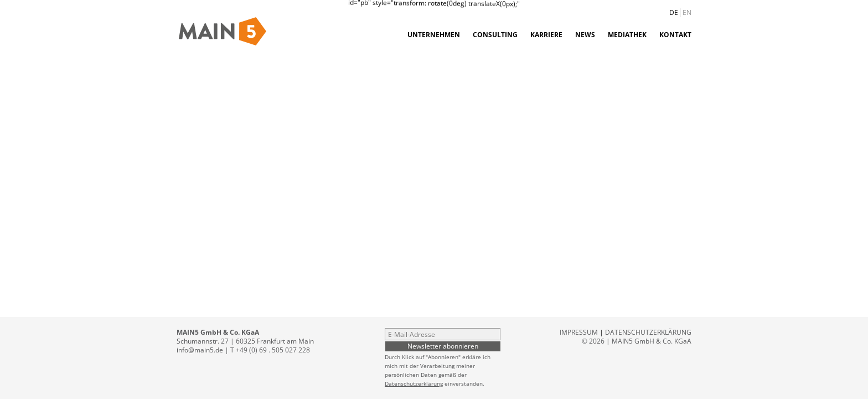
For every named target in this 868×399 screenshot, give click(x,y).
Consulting (495, 35)
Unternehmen (434, 35)
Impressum (579, 332)
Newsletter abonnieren (443, 346)
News (585, 35)
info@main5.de (200, 350)
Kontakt (675, 35)
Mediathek (627, 35)
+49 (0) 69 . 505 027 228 (273, 350)
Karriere (546, 35)
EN (687, 12)
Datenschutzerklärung (414, 383)
